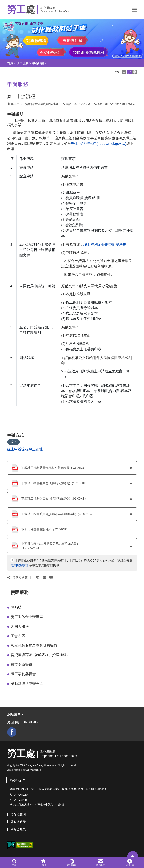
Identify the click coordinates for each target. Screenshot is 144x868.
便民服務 (23, 63)
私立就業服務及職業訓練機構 (34, 645)
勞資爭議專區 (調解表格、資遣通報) (39, 655)
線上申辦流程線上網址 (25, 449)
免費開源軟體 (19, 565)
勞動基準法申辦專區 (27, 684)
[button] (135, 10)
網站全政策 (18, 829)
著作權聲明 (18, 814)
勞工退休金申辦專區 (27, 617)
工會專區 (18, 636)
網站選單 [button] (15, 715)
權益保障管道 (22, 664)
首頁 (10, 63)
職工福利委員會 (23, 674)
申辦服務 (38, 63)
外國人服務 (20, 626)
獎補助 (16, 607)
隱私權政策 (18, 822)
